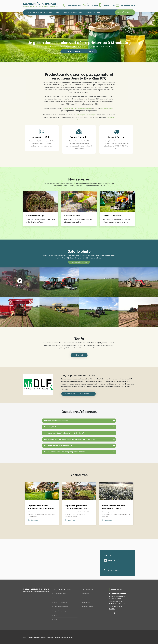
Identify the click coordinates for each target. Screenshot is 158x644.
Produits (48, 12)
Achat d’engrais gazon (61, 607)
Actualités (88, 12)
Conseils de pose (59, 598)
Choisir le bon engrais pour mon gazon (79, 51)
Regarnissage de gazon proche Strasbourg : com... (77, 507)
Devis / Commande (125, 12)
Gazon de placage (35, 12)
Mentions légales (88, 607)
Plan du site (86, 602)
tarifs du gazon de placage (85, 115)
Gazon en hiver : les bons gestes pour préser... (114, 507)
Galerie (74, 12)
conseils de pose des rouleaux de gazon (77, 108)
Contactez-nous (128, 6)
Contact (85, 598)
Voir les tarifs (79, 355)
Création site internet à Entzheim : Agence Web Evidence (57, 638)
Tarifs (56, 12)
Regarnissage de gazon (62, 611)
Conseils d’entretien (60, 602)
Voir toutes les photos (79, 262)
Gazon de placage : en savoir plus (78, 394)
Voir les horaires (74, 6)
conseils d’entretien (107, 108)
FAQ (80, 12)
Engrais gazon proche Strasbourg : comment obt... (41, 507)
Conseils (64, 12)
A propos (97, 12)
